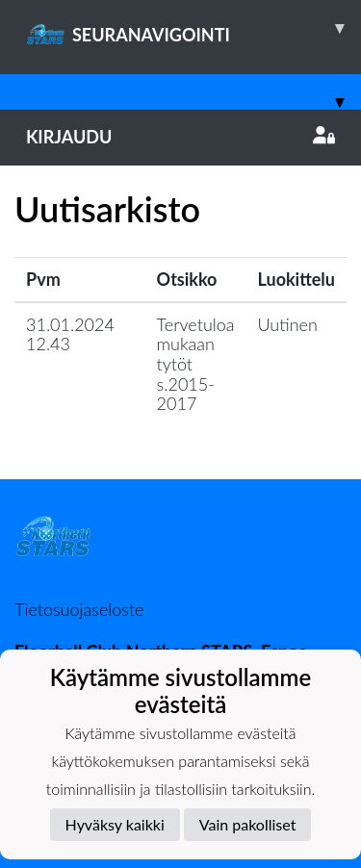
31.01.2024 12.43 (70, 334)
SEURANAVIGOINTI (193, 28)
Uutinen (288, 324)
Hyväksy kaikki (115, 824)
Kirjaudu (180, 137)
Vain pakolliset (248, 824)
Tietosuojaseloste (79, 609)
